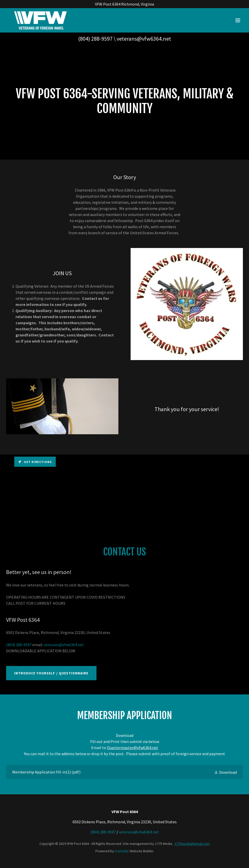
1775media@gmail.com (192, 844)
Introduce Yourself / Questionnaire (51, 673)
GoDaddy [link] (122, 851)
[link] (40, 20)
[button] (238, 20)
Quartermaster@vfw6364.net (133, 748)
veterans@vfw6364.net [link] (144, 39)
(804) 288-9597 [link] (95, 39)
